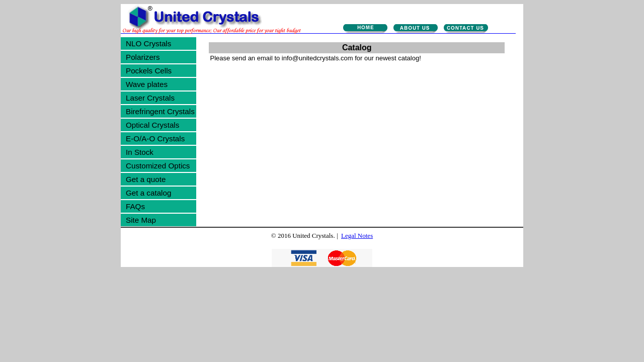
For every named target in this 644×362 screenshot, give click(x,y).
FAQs (135, 206)
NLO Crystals (148, 43)
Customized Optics (158, 166)
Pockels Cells (149, 71)
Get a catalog (148, 193)
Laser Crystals (150, 98)
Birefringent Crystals (160, 111)
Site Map (141, 220)
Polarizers (143, 57)
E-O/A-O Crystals (155, 139)
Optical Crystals (152, 125)
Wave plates (147, 84)
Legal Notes (357, 236)
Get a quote (146, 179)
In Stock (140, 152)
